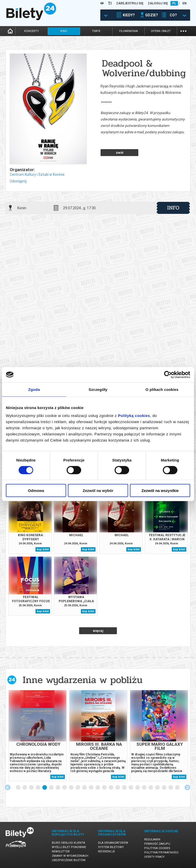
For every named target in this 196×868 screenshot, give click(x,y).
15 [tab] (111, 788)
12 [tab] (91, 788)
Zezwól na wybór (98, 491)
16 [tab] (118, 788)
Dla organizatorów (113, 843)
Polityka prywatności (161, 853)
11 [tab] (85, 788)
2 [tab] (25, 788)
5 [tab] (45, 788)
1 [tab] (18, 788)
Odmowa (36, 491)
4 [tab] (38, 788)
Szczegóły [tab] (98, 389)
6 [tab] (52, 788)
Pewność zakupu (157, 844)
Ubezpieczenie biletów (69, 860)
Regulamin (152, 839)
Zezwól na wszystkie (160, 491)
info (173, 208)
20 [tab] (144, 788)
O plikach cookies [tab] (162, 389)
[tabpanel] (38, 736)
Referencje (106, 851)
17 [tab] (125, 788)
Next (187, 787)
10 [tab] (78, 788)
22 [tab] (158, 788)
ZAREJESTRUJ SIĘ (130, 3)
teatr (96, 31)
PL (174, 3)
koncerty (32, 31)
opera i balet (161, 31)
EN (185, 3)
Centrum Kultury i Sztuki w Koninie (37, 174)
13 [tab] (98, 788)
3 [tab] (32, 788)
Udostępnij (18, 181)
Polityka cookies (157, 848)
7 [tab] (58, 788)
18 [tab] (131, 788)
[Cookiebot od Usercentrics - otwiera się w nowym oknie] (168, 375)
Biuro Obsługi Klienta (68, 843)
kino (64, 31)
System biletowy (111, 847)
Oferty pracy (154, 857)
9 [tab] (71, 788)
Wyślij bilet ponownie (69, 847)
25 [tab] (178, 788)
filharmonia (128, 31)
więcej (98, 631)
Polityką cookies (134, 416)
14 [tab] (105, 788)
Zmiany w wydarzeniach (70, 856)
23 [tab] (164, 788)
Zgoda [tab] (34, 389)
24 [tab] (171, 788)
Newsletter (61, 851)
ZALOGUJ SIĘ (158, 3)
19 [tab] (138, 788)
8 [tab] (65, 788)
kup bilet (43, 549)
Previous (8, 787)
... (183, 31)
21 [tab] (151, 788)
